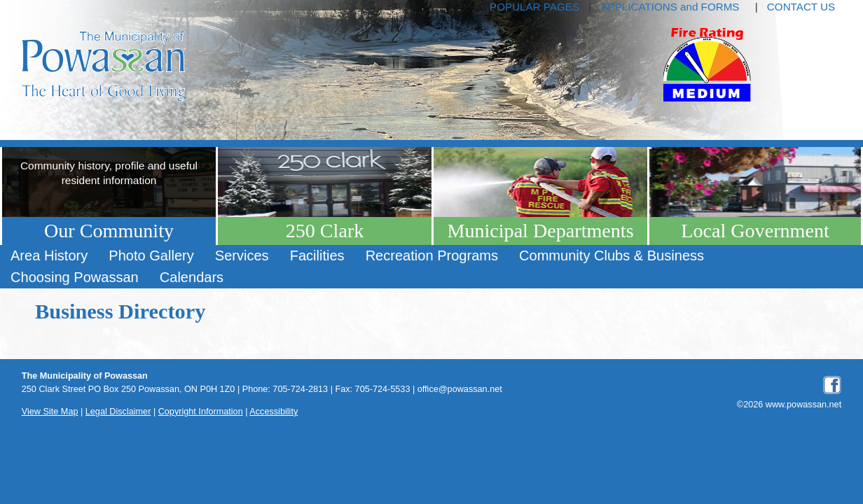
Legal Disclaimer (118, 412)
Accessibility (274, 412)
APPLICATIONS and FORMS (670, 7)
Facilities (317, 255)
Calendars (192, 277)
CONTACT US (801, 7)
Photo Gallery (151, 255)
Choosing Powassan (75, 277)
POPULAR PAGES (534, 7)
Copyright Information (201, 412)
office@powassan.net (460, 389)
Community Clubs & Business (612, 255)
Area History (49, 255)
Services (242, 255)
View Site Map (50, 412)
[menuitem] (49, 256)
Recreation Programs (432, 255)
